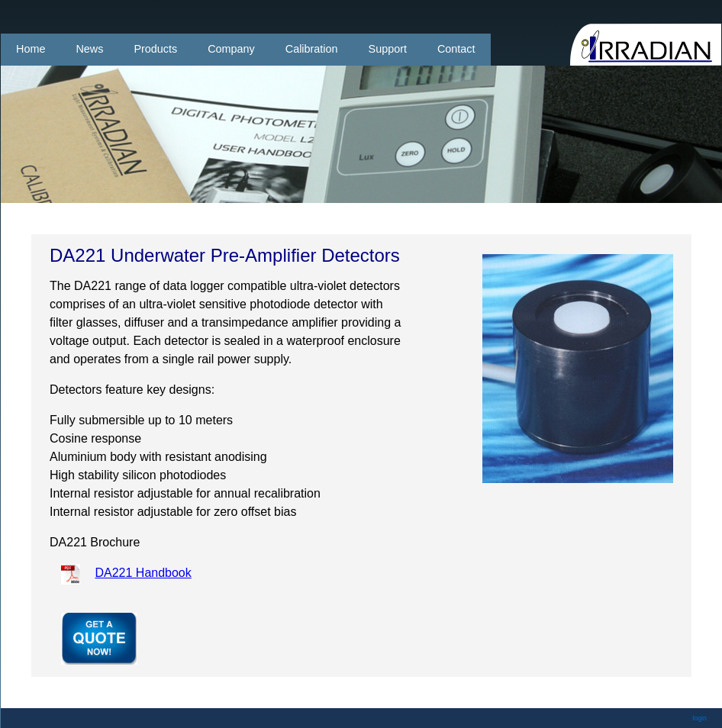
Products (155, 49)
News (89, 49)
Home (31, 49)
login (699, 718)
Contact (456, 49)
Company (231, 49)
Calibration (312, 49)
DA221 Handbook (143, 573)
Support (388, 49)
